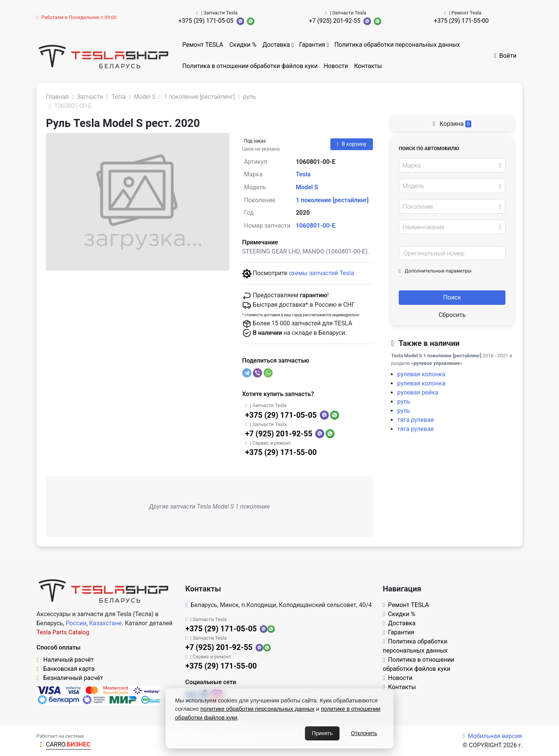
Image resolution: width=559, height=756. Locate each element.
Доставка (276, 45)
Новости (336, 66)
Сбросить (452, 315)
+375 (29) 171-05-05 (206, 21)
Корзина (452, 124)
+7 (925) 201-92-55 (335, 21)
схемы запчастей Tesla (322, 273)
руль (404, 402)
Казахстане (106, 623)
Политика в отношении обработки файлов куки (250, 66)
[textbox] (450, 166)
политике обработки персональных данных (258, 709)
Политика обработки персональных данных (397, 45)
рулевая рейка (418, 392)
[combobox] (452, 165)
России (76, 623)
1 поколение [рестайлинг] (332, 200)
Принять (322, 733)
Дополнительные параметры (435, 271)
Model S (307, 187)
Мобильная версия (492, 736)
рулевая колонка (421, 374)
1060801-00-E (316, 226)
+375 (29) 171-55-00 (461, 21)
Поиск (452, 297)
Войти (505, 56)
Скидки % (243, 45)
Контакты (368, 66)
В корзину (352, 144)
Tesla (303, 174)
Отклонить (364, 733)
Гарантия (312, 45)
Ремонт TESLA (203, 45)
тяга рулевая (415, 420)
